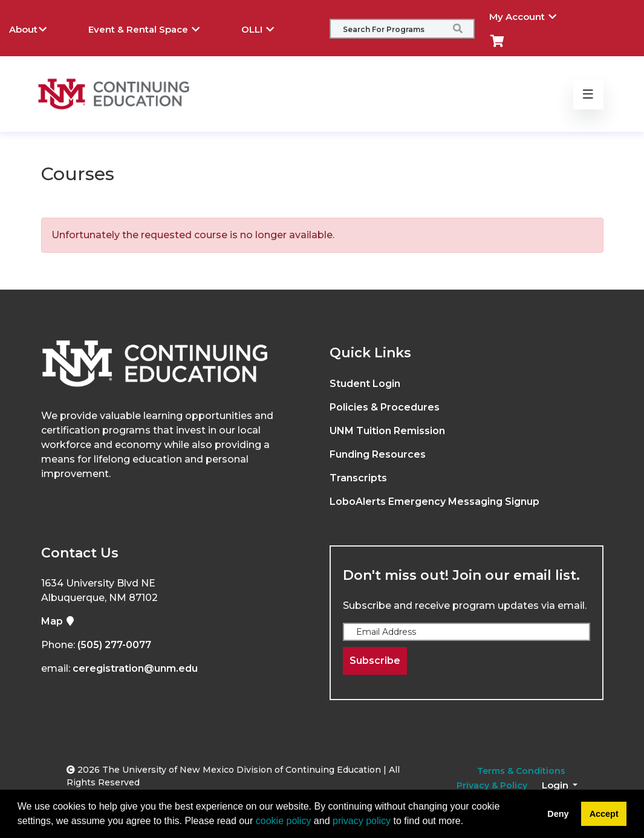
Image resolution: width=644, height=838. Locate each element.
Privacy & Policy (492, 785)
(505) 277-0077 (114, 645)
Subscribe (375, 661)
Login (556, 785)
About (37, 28)
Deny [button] (558, 814)
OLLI (267, 28)
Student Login (365, 384)
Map (58, 621)
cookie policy (284, 821)
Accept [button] (604, 814)
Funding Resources (378, 454)
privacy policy (362, 821)
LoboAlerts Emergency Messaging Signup (434, 502)
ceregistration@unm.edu (135, 668)
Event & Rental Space (153, 28)
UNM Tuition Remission (387, 431)
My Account (532, 15)
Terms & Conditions (521, 771)
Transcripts (358, 478)
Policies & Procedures (385, 407)
